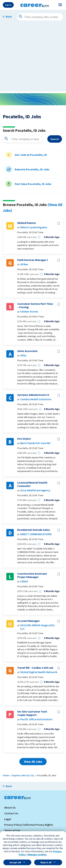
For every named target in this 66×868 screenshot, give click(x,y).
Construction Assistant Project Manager (32, 575)
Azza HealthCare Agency (35, 490)
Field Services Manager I (33, 260)
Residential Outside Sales (34, 530)
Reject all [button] (46, 862)
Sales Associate (27, 351)
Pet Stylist (24, 439)
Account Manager (28, 621)
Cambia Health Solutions (36, 399)
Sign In (8, 5)
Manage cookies (37, 854)
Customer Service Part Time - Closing (35, 305)
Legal (8, 819)
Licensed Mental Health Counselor (32, 484)
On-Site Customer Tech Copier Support (32, 713)
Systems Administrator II (33, 395)
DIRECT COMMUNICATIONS (36, 534)
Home (6, 775)
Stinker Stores (29, 312)
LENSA (24, 581)
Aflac (23, 355)
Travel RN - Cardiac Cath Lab (35, 668)
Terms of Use (12, 830)
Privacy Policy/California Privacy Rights (29, 825)
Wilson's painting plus (34, 227)
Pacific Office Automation (36, 719)
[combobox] (23, 139)
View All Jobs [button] (33, 762)
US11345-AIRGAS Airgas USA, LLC (38, 627)
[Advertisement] (33, 59)
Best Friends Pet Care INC (35, 443)
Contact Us (11, 813)
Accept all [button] (15, 862)
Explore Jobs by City (23, 775)
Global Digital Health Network (39, 672)
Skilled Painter (27, 223)
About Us (10, 807)
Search (55, 139)
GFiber (24, 264)
